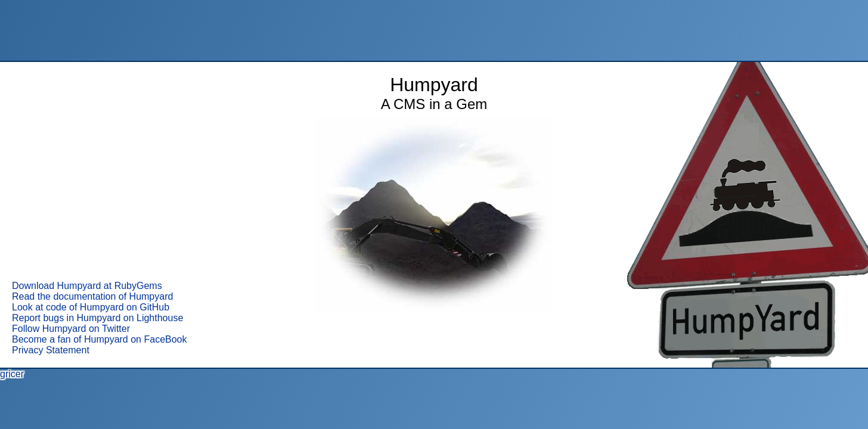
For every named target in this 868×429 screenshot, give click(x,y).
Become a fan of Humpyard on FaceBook (100, 339)
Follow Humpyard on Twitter (71, 329)
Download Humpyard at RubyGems (87, 286)
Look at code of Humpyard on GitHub (91, 307)
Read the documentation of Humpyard (92, 296)
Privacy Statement (51, 350)
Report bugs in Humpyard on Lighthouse (97, 318)
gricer (12, 374)
